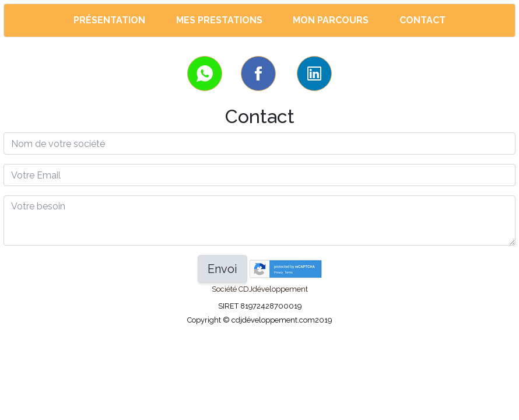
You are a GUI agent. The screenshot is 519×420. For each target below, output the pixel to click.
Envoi (222, 269)
